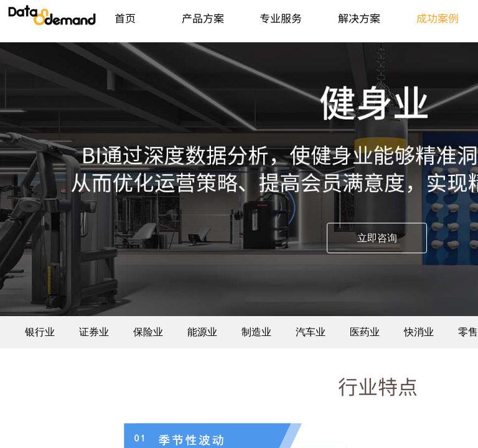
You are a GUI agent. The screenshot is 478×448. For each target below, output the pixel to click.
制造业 (256, 332)
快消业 (419, 332)
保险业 (148, 332)
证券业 (94, 332)
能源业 (202, 332)
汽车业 (311, 332)
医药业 (365, 332)
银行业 (40, 332)
